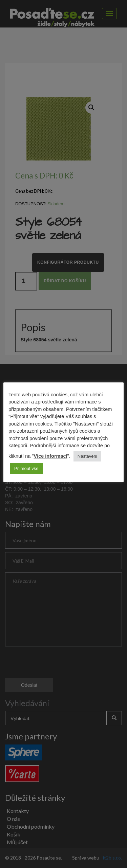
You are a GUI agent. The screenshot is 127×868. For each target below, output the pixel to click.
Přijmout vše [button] (26, 468)
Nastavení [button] (88, 456)
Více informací (50, 456)
